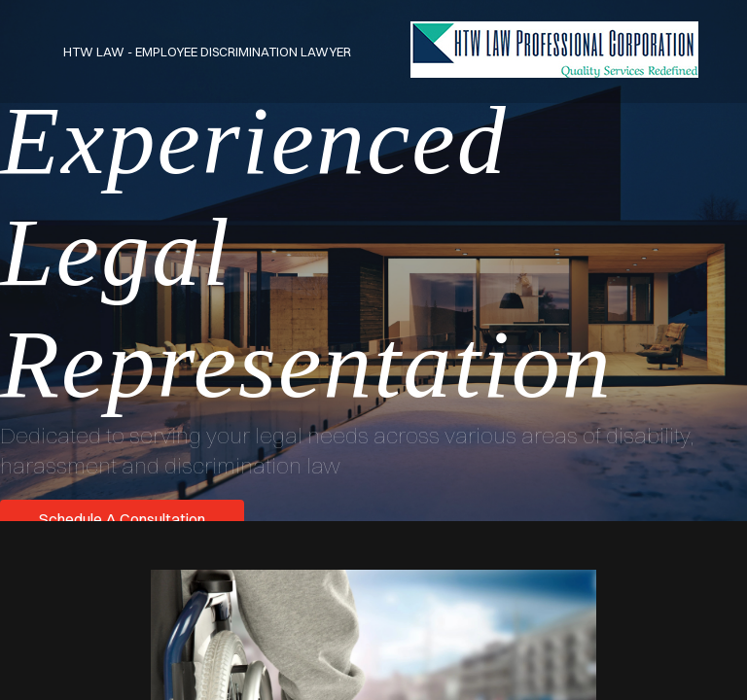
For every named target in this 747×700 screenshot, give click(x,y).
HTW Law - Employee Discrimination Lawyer (207, 52)
